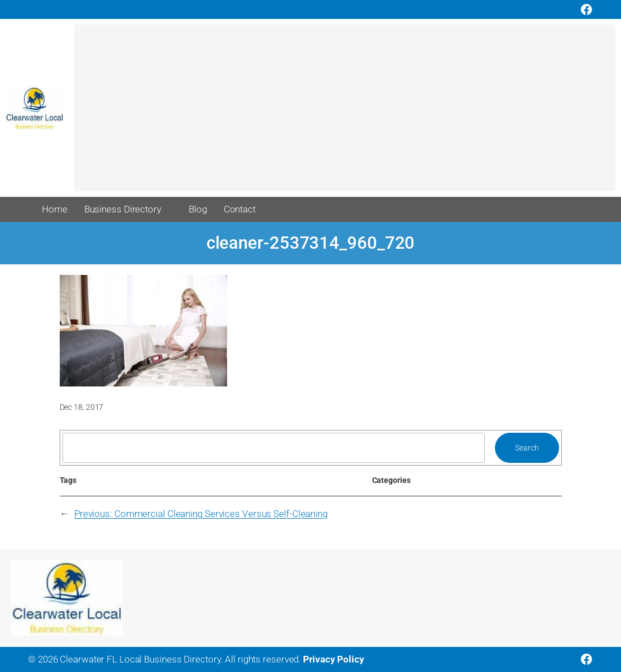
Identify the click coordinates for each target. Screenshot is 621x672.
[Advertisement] (345, 113)
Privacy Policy (334, 659)
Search (527, 448)
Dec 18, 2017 (82, 407)
